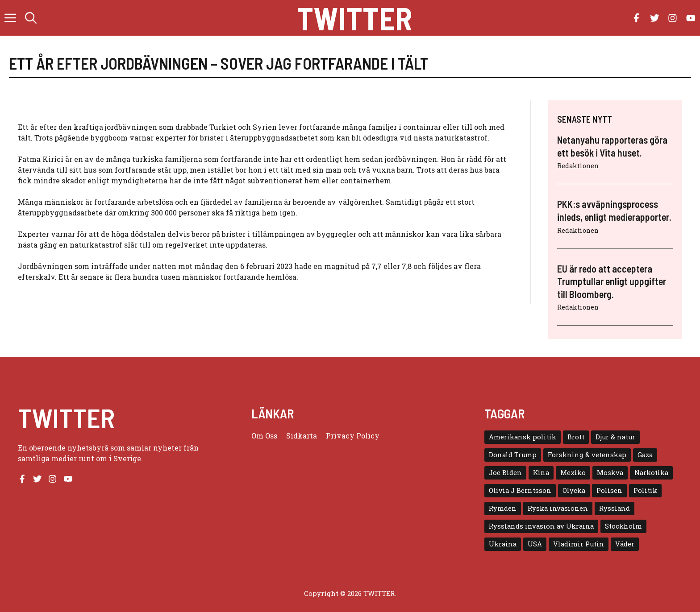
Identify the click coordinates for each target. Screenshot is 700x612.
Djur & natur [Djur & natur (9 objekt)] (615, 437)
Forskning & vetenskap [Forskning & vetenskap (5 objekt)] (587, 455)
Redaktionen (578, 166)
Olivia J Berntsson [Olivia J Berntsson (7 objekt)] (520, 490)
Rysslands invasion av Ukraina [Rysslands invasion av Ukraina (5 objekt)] (541, 526)
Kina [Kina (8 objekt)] (541, 473)
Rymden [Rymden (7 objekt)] (503, 508)
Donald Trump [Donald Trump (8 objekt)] (513, 455)
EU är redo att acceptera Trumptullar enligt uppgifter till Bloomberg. (612, 281)
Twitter (354, 18)
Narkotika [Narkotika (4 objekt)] (651, 473)
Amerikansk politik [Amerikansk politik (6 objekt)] (523, 437)
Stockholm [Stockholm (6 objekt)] (623, 526)
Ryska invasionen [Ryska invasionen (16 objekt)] (558, 508)
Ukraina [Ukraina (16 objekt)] (503, 544)
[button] (31, 18)
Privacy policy (353, 436)
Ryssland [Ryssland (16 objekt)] (615, 508)
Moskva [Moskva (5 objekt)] (610, 473)
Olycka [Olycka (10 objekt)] (574, 490)
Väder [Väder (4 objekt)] (625, 544)
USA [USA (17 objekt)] (535, 544)
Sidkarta (302, 436)
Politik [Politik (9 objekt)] (645, 490)
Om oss (264, 436)
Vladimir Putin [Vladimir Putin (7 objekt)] (579, 544)
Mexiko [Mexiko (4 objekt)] (573, 473)
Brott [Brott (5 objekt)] (576, 437)
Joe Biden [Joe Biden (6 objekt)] (505, 473)
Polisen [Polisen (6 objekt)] (609, 490)
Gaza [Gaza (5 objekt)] (645, 455)
